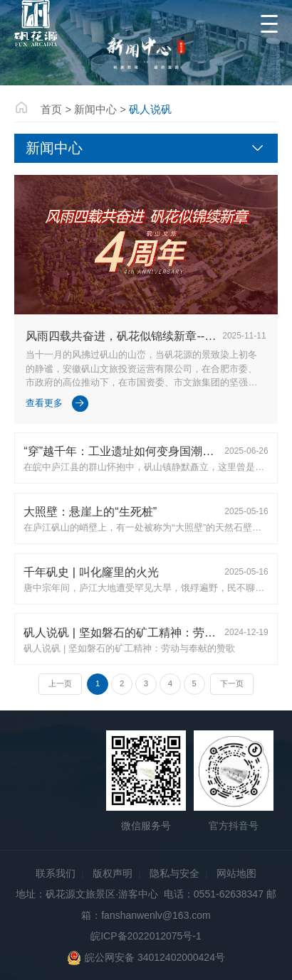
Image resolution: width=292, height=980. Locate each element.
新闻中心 (95, 110)
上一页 (60, 683)
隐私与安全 (174, 873)
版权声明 (113, 873)
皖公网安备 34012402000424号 (146, 958)
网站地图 (236, 873)
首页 (51, 110)
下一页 (232, 683)
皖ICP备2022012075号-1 (146, 936)
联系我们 (56, 873)
